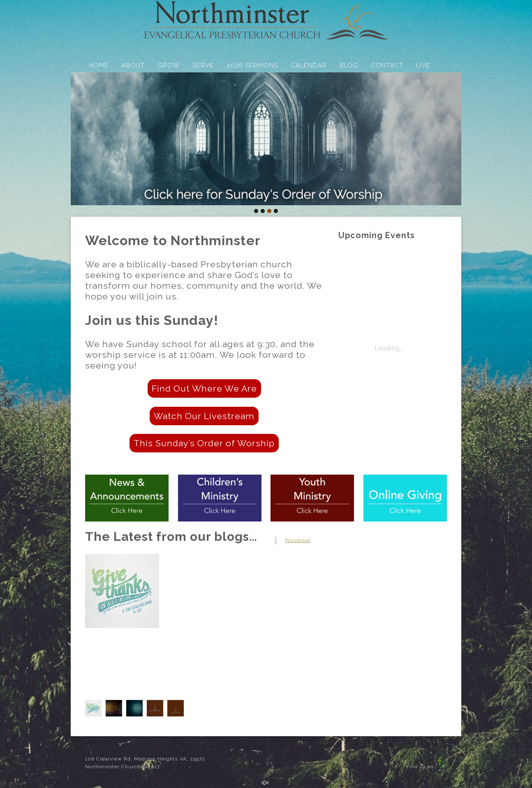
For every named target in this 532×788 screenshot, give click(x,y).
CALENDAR (309, 65)
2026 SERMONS (252, 65)
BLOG (349, 65)
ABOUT (133, 65)
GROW (169, 65)
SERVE (203, 65)
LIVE (423, 65)
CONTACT (387, 65)
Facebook (298, 540)
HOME (99, 65)
